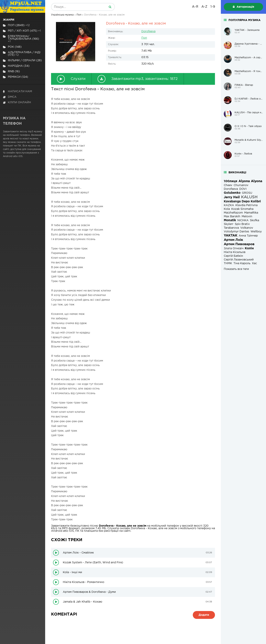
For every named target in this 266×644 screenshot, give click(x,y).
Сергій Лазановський (239, 260)
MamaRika (251, 213)
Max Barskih (232, 216)
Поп (144, 38)
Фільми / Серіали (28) (22, 61)
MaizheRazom (233, 213)
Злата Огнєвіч (234, 248)
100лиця (230, 181)
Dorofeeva (148, 31)
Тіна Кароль (242, 263)
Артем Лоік (233, 240)
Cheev (228, 185)
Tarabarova (231, 228)
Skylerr (229, 224)
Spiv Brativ (242, 224)
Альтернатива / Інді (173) (22, 54)
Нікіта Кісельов (235, 252)
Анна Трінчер (248, 236)
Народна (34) (16, 66)
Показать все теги (236, 269)
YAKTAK (231, 236)
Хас (254, 263)
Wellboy (256, 232)
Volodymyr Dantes (236, 232)
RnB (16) (11, 72)
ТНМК (228, 263)
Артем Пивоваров (239, 244)
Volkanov (247, 228)
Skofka (255, 220)
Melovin (247, 216)
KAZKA (229, 205)
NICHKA (243, 220)
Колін (249, 248)
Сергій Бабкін (233, 256)
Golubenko (232, 193)
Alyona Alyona (250, 181)
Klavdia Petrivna (246, 205)
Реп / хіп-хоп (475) (22, 31)
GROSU (247, 193)
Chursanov (241, 185)
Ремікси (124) (16, 77)
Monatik (230, 220)
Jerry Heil (232, 197)
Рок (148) (12, 47)
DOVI (243, 189)
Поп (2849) (16, 25)
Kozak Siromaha (242, 209)
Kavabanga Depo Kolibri (242, 201)
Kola (227, 209)
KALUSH (249, 197)
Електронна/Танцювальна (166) (21, 39)
